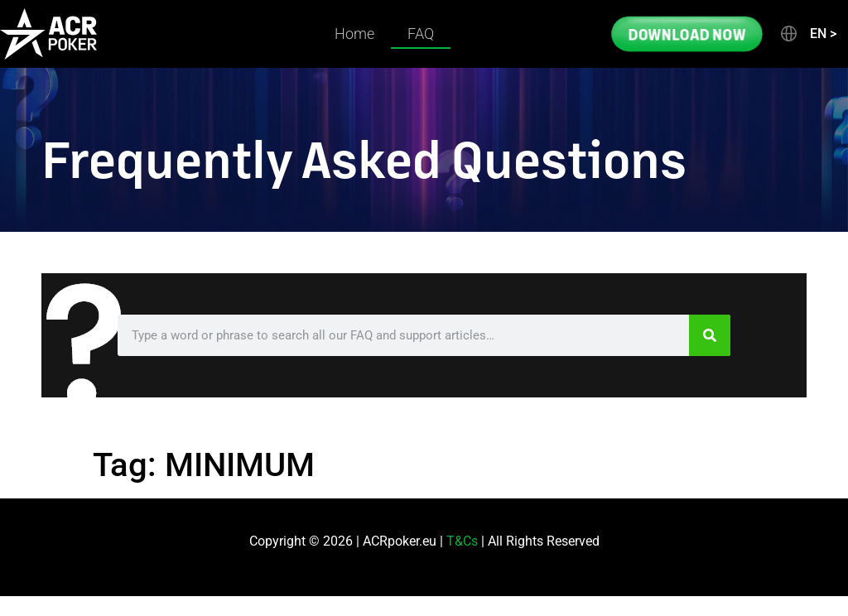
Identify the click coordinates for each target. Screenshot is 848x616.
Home (354, 34)
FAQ (421, 34)
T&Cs (462, 541)
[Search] (710, 335)
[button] (807, 34)
